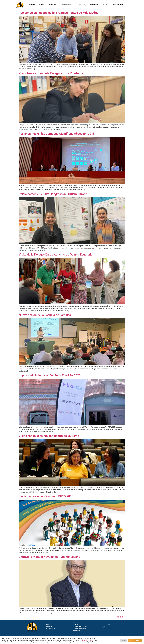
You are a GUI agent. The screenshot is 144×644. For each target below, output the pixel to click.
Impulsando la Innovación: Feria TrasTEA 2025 (50, 375)
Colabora (76, 623)
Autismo (49, 623)
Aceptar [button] (131, 640)
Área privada (77, 631)
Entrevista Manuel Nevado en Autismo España (49, 557)
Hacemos (49, 627)
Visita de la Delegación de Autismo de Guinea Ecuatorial (56, 254)
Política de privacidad (105, 625)
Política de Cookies (87, 640)
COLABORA (83, 5)
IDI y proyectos (51, 629)
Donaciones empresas (79, 629)
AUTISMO (32, 5)
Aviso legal (102, 627)
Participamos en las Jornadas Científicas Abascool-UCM (56, 134)
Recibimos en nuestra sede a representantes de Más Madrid (59, 13)
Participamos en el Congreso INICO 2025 (46, 496)
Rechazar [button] (138, 640)
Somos (48, 625)
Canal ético (102, 623)
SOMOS (42, 5)
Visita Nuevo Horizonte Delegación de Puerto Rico (52, 73)
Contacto (76, 625)
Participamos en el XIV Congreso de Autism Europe (53, 194)
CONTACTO (95, 5)
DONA (106, 5)
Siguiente (121, 617)
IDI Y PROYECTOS (68, 5)
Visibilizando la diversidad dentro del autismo (49, 436)
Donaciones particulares (80, 627)
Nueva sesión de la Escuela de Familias (45, 315)
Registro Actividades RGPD (106, 629)
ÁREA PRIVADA (118, 5)
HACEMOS (54, 5)
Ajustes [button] (124, 640)
